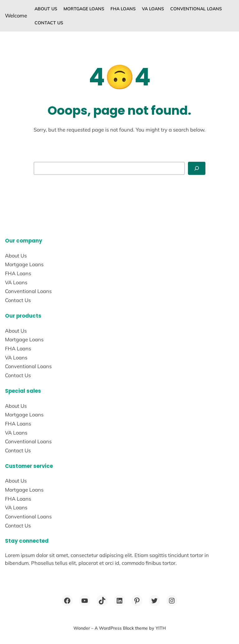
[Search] (197, 168)
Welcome (16, 15)
